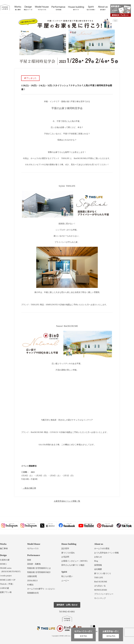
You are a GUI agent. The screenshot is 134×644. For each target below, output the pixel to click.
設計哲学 (65, 549)
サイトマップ (100, 598)
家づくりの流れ (68, 553)
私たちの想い (67, 576)
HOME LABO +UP (8, 580)
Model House (34, 544)
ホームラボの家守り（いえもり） (42, 589)
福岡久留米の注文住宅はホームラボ (5, 7)
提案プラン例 (6, 592)
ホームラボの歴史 (102, 549)
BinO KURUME (101, 582)
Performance (34, 555)
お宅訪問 (65, 557)
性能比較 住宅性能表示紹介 (39, 572)
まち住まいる (100, 586)
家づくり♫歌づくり (103, 573)
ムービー (65, 581)
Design (3, 555)
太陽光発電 (32, 576)
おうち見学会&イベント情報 (106, 553)
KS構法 (30, 585)
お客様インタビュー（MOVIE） (75, 561)
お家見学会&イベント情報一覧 (67, 501)
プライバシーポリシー (104, 594)
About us (99, 544)
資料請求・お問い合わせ (67, 605)
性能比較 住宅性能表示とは (39, 568)
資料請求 (121, 11)
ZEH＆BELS (32, 581)
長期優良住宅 (33, 593)
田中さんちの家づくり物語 (73, 565)
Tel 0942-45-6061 (67, 612)
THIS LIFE (99, 578)
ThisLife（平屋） (7, 584)
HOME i (3, 564)
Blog (96, 561)
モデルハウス (33, 549)
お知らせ (98, 557)
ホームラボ (67, 619)
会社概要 (98, 569)
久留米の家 (5, 560)
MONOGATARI (101, 590)
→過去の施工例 (29, 488)
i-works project (6, 576)
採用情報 (98, 565)
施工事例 (4, 549)
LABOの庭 (5, 588)
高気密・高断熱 (34, 564)
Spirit (64, 572)
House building (69, 544)
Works (3, 544)
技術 (29, 560)
